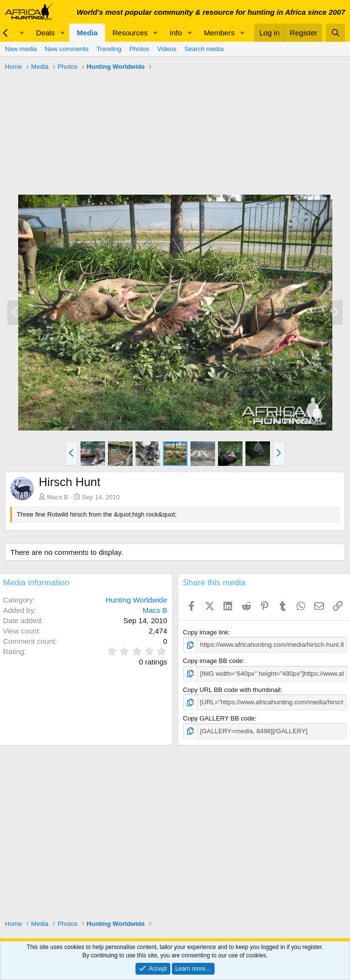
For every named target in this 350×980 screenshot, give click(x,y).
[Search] (336, 33)
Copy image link (206, 632)
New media (21, 49)
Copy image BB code (213, 661)
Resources (130, 33)
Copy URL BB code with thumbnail (232, 689)
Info (176, 33)
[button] (22, 33)
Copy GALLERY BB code (219, 718)
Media (87, 33)
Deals (45, 33)
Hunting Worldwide (136, 600)
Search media (204, 49)
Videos (167, 49)
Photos (139, 49)
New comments (67, 49)
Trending (109, 49)
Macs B (58, 497)
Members (219, 33)
